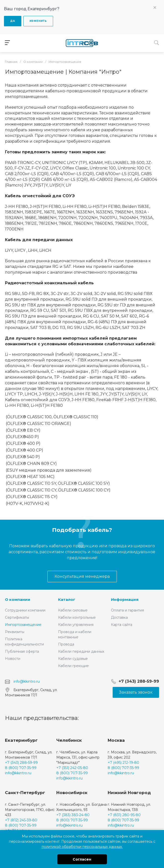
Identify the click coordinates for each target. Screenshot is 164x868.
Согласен (82, 859)
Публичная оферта (22, 651)
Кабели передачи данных (81, 651)
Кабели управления (76, 625)
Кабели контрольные (77, 617)
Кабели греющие (73, 666)
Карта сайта (122, 625)
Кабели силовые (73, 610)
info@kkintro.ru (27, 681)
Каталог (67, 599)
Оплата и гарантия (127, 610)
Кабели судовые (73, 659)
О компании (18, 599)
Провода (66, 644)
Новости (13, 659)
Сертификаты (17, 617)
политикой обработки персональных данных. (82, 847)
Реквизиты (15, 632)
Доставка (119, 617)
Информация (125, 599)
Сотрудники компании (25, 610)
